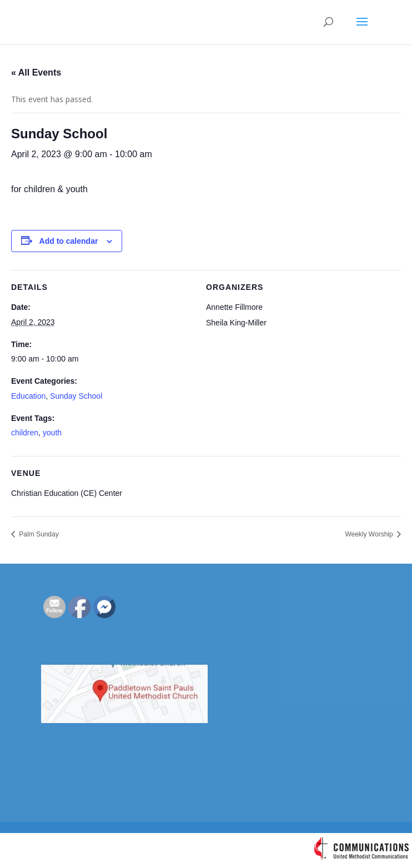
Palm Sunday (38, 534)
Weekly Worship (370, 534)
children (25, 433)
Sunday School (76, 396)
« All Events (36, 72)
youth (52, 433)
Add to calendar (69, 241)
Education (28, 396)
